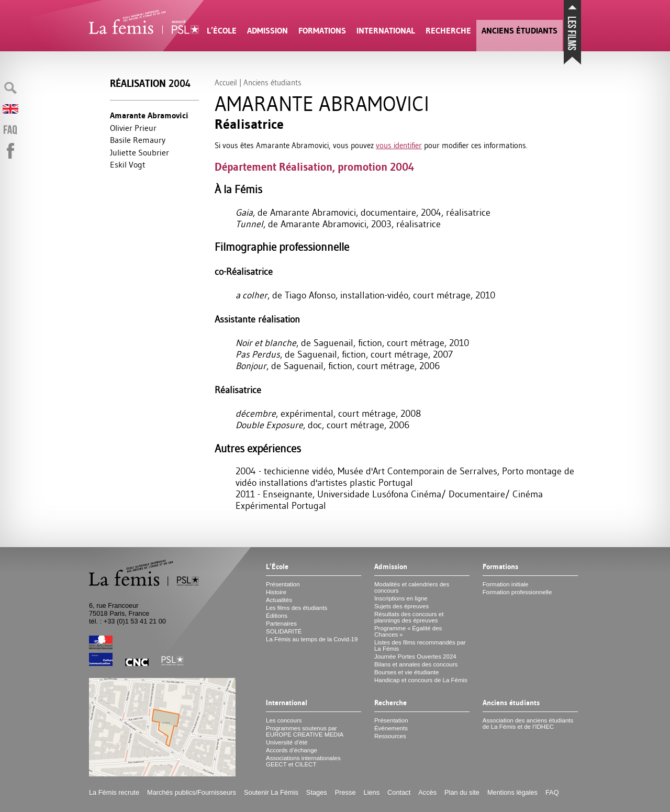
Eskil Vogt (128, 164)
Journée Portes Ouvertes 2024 (415, 657)
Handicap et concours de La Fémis (421, 680)
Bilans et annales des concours (416, 664)
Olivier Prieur (133, 128)
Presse (345, 792)
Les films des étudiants (297, 608)
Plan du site (462, 792)
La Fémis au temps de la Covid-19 (312, 639)
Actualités (279, 600)
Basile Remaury (138, 140)
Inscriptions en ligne (401, 598)
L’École (222, 31)
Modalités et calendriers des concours (412, 587)
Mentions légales (512, 792)
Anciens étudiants (520, 31)
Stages (317, 792)
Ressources (390, 736)
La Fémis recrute (114, 792)
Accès (427, 792)
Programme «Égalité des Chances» (408, 631)
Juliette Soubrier (139, 152)
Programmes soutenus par (305, 731)
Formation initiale (506, 584)
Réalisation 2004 (150, 84)
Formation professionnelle (517, 592)
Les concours (284, 720)
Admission (267, 31)
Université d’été (287, 742)
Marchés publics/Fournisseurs (192, 792)
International (386, 31)
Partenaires (281, 624)
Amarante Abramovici (149, 115)
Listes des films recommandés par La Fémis (420, 646)
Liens (372, 792)
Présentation (283, 584)
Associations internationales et (303, 761)
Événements (391, 728)
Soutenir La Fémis (271, 792)
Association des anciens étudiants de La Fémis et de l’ (528, 724)
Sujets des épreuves (401, 606)
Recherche (448, 31)
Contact (399, 792)
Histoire (276, 592)
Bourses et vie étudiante (407, 672)
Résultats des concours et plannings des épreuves (409, 617)
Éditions (277, 616)
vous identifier (399, 145)
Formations (322, 31)
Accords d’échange (292, 750)
